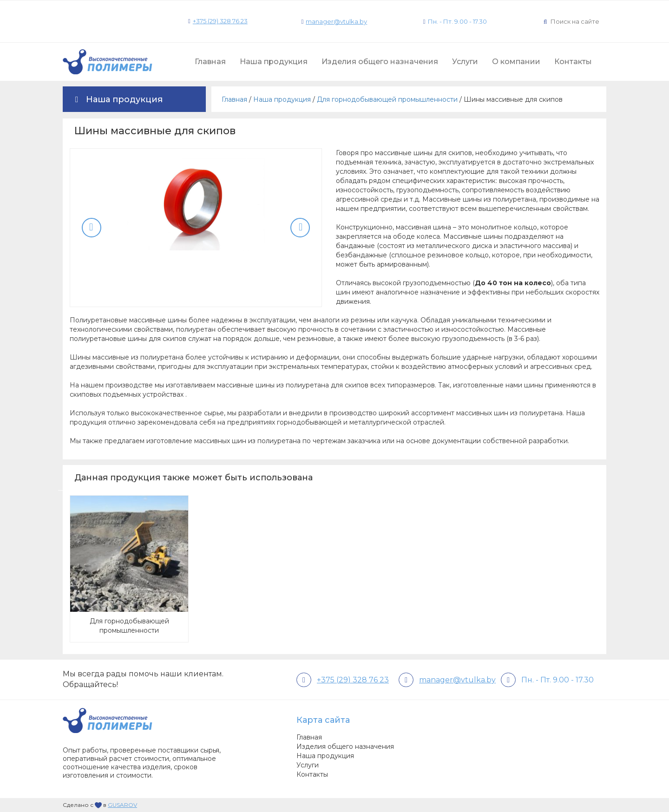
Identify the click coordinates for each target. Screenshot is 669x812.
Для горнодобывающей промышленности (387, 99)
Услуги (465, 62)
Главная (210, 62)
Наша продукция (274, 62)
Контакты (573, 62)
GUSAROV (122, 805)
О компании (516, 62)
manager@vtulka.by (336, 21)
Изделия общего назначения (380, 62)
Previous (92, 228)
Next (300, 228)
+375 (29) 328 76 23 (220, 21)
